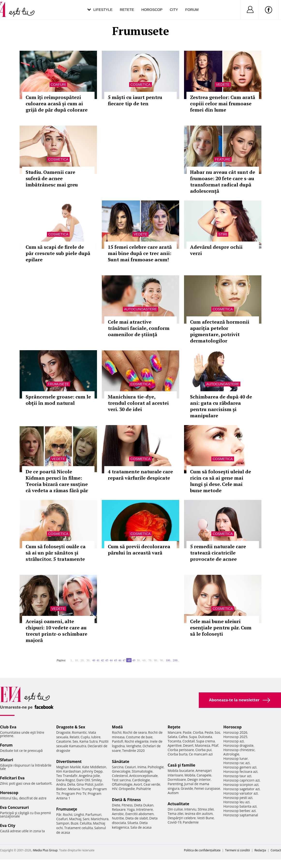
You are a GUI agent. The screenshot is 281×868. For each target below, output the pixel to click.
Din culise (175, 809)
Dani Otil (83, 780)
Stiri (223, 234)
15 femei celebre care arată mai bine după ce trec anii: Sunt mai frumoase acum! (140, 253)
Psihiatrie (144, 789)
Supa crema (205, 741)
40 (94, 660)
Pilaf (215, 745)
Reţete (174, 727)
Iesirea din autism (199, 814)
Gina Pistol (85, 784)
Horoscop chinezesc (239, 750)
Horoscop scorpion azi (241, 785)
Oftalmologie (122, 784)
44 (111, 660)
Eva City (8, 825)
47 (124, 660)
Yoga (131, 809)
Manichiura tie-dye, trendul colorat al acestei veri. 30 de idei (138, 403)
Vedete (223, 85)
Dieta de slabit (137, 818)
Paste (187, 732)
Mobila (190, 775)
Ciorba (198, 732)
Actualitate (178, 804)
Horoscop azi (234, 741)
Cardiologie (141, 780)
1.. (72, 660)
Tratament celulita (78, 828)
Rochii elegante (137, 741)
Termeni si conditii (238, 850)
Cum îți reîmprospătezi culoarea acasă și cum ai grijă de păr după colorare (57, 103)
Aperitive (175, 745)
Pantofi (118, 741)
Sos (217, 732)
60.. (145, 660)
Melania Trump (80, 789)
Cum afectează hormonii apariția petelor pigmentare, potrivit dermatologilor (220, 331)
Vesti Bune (205, 818)
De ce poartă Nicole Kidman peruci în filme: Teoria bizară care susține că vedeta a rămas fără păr (57, 481)
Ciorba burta (177, 754)
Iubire (96, 737)
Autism (173, 793)
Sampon (63, 823)
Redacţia (260, 850)
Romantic (79, 732)
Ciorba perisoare (181, 750)
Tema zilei (175, 814)
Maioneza (203, 745)
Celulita (86, 823)
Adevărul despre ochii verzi (216, 250)
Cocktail (189, 741)
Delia (71, 784)
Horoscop (152, 10)
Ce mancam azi (201, 754)
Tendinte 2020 (133, 751)
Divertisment (69, 761)
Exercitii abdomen (139, 814)
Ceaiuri (130, 767)
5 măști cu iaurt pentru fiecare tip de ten (135, 100)
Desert (188, 745)
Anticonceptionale (143, 776)
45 (115, 660)
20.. (83, 660)
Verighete (133, 746)
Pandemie (191, 822)
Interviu (190, 809)
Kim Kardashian (68, 771)
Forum (192, 10)
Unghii (79, 815)
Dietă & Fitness (126, 800)
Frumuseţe (58, 384)
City (174, 10)
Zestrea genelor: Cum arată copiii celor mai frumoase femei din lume (223, 103)
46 (120, 660)
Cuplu (85, 737)
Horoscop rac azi (237, 763)
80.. (156, 660)
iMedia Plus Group (45, 850)
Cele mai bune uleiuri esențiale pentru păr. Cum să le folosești (221, 628)
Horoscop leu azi (237, 802)
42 (102, 660)
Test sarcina (121, 780)
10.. (77, 660)
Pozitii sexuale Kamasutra (82, 744)
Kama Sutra (88, 741)
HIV (115, 789)
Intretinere (144, 809)
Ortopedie (127, 789)
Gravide (187, 788)
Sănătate (121, 761)
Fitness (127, 805)
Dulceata (205, 737)
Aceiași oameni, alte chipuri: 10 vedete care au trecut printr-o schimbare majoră (56, 631)
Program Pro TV (74, 793)
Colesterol (120, 776)
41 (98, 660)
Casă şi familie (181, 765)
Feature (223, 159)
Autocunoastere (140, 309)
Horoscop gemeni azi (240, 767)
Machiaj (75, 819)
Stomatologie (142, 771)
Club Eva (8, 727)
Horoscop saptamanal (241, 815)
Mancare (174, 732)
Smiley (97, 780)
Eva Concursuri (14, 807)
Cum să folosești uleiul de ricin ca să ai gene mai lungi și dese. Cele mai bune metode (221, 481)
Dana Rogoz (66, 780)
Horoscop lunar (236, 758)
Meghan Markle (68, 767)
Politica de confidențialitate (202, 850)
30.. (89, 660)
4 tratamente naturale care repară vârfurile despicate (140, 475)
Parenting (175, 784)
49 (134, 660)
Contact (276, 850)
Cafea (183, 737)
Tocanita (174, 741)
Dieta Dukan (144, 805)
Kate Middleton (94, 767)
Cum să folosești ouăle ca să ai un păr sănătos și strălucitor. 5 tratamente (56, 553)
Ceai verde (152, 784)
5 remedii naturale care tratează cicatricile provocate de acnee (218, 553)
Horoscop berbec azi (240, 811)
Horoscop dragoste (239, 745)
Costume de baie (139, 737)
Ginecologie (121, 771)
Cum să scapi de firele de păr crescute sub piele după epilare (58, 253)
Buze (74, 823)
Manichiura (100, 819)
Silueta (133, 823)
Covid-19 (174, 822)
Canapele (204, 775)
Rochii (68, 815)
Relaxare (119, 809)
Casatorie (64, 741)
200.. (176, 660)
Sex (75, 741)
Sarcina (118, 767)
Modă (117, 727)
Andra (61, 784)
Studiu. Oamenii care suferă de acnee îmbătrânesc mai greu (52, 178)
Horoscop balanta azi (240, 806)
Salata (172, 737)
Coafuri (58, 85)
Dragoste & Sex (71, 727)
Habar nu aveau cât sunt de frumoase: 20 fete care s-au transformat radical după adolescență (223, 181)
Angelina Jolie (89, 776)
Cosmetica (140, 85)
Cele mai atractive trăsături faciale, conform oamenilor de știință (139, 328)
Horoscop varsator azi (241, 793)
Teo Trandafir (67, 776)
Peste (209, 732)
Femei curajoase (207, 788)
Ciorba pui (203, 750)
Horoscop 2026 (235, 732)
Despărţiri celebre (182, 818)
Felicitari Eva (12, 778)
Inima (142, 767)
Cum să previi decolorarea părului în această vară (139, 550)
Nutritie (118, 818)
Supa (193, 737)
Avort (138, 784)
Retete (127, 10)
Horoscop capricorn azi (242, 780)
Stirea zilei (206, 809)
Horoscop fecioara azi (240, 772)
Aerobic (118, 814)
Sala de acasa (141, 827)
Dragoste (63, 732)
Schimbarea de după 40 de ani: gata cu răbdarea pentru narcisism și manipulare (221, 406)
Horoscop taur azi (237, 776)
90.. (162, 660)
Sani (86, 819)
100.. (169, 660)
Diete (116, 805)
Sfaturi (7, 760)
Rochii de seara (135, 732)
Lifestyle (103, 10)
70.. (150, 660)
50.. (139, 660)
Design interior (199, 779)
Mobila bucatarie (181, 771)
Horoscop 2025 (235, 737)
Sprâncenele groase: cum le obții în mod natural (58, 400)
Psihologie (156, 767)
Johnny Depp (92, 771)
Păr (59, 815)
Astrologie (231, 754)
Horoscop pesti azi (238, 798)
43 (107, 660)
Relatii (74, 737)
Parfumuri (93, 815)
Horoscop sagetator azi (242, 789)
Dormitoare (177, 779)
